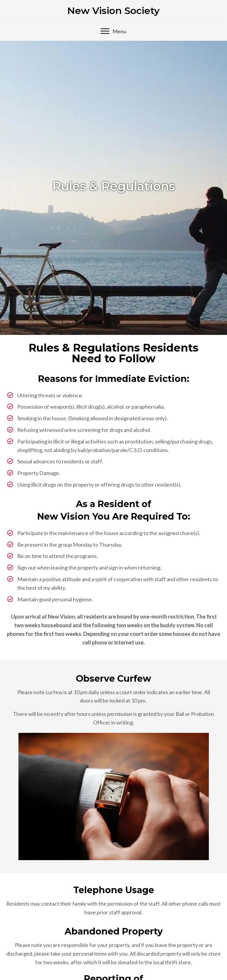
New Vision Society (113, 11)
